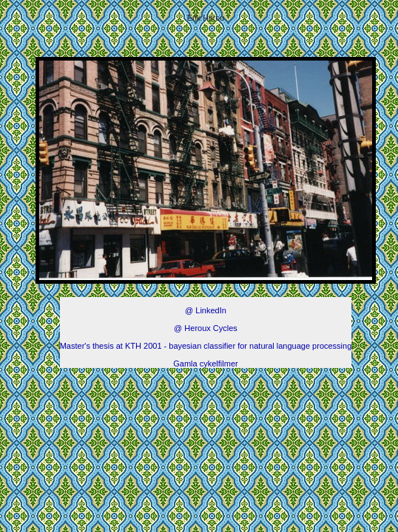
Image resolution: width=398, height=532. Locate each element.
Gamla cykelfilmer (205, 364)
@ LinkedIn (206, 310)
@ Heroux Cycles (206, 328)
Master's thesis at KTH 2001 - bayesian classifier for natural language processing (206, 346)
